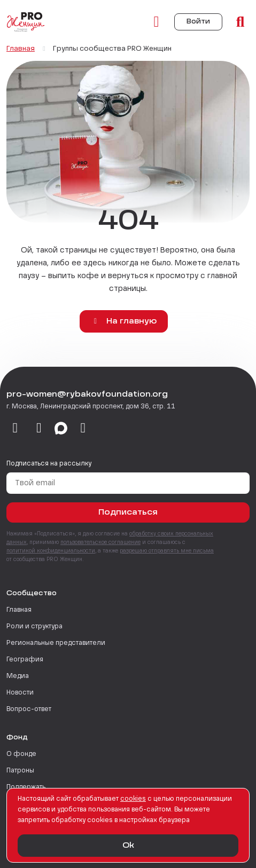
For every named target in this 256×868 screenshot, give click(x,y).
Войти (198, 22)
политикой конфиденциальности (51, 551)
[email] (83, 429)
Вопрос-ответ (29, 709)
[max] (61, 429)
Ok (128, 846)
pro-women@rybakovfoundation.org (87, 394)
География (25, 660)
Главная (19, 610)
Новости (20, 693)
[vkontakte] (15, 429)
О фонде (21, 754)
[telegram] (39, 429)
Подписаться (128, 512)
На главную (124, 321)
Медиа (18, 676)
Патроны (20, 771)
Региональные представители (56, 643)
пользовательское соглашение (100, 542)
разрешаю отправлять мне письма (167, 551)
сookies (133, 799)
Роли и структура (34, 627)
